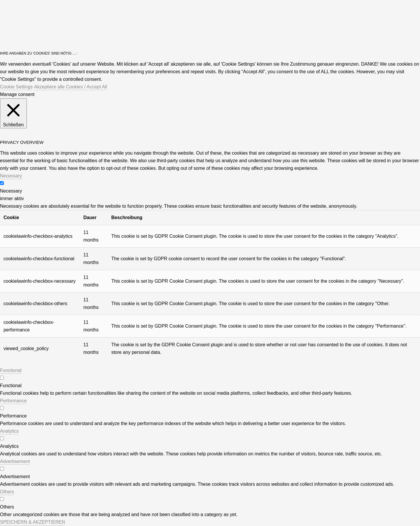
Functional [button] (11, 370)
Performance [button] (13, 401)
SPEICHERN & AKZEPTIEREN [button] (33, 522)
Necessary (11, 191)
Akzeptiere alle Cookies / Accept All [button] (71, 87)
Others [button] (7, 492)
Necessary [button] (11, 176)
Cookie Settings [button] (16, 87)
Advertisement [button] (15, 461)
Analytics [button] (9, 431)
